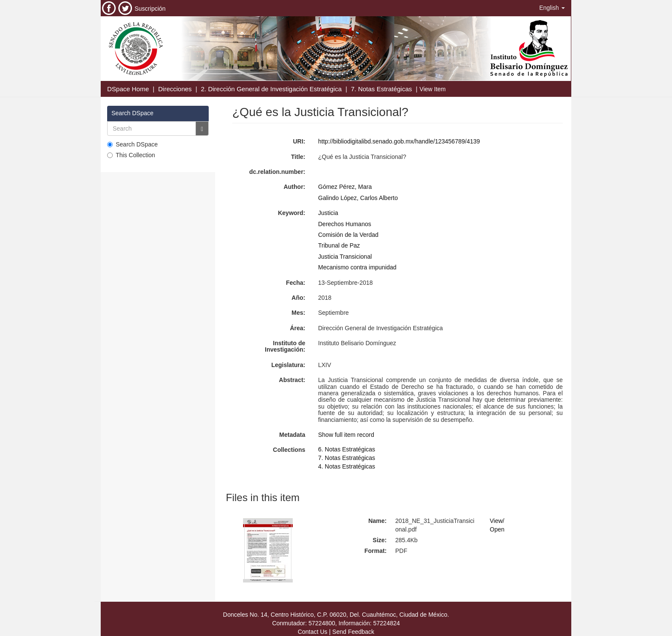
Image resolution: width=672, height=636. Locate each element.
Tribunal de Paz (339, 245)
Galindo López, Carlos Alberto (358, 198)
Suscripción (150, 9)
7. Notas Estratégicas (382, 89)
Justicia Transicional (345, 257)
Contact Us (313, 632)
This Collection (131, 155)
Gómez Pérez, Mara (345, 187)
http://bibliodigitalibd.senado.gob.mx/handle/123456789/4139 (399, 141)
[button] (552, 8)
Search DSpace (132, 144)
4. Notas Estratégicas (346, 466)
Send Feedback (353, 632)
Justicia (328, 213)
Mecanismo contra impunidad (357, 267)
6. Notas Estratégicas (346, 449)
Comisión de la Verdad (348, 235)
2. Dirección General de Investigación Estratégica (271, 89)
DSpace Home (128, 89)
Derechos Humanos (345, 224)
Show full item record (346, 435)
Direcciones (175, 89)
